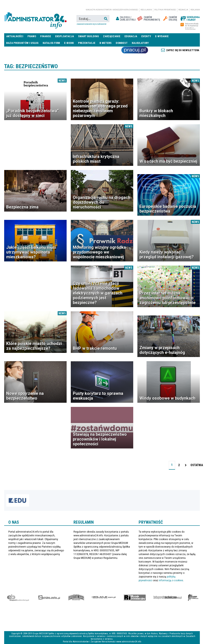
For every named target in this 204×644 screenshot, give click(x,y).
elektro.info (49, 597)
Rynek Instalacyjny (135, 597)
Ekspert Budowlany (18, 597)
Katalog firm (51, 43)
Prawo (32, 36)
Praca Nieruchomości (135, 50)
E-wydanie (162, 36)
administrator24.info (35, 19)
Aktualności (15, 36)
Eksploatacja (65, 36)
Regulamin (146, 10)
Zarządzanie (112, 36)
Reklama (195, 10)
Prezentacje (87, 43)
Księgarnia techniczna (168, 597)
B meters (106, 43)
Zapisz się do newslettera (183, 50)
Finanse (46, 36)
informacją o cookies (171, 580)
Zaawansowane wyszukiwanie (91, 24)
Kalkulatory (140, 43)
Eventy (146, 36)
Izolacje (104, 597)
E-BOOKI (69, 43)
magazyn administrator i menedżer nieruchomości (112, 10)
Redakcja (183, 10)
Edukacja (131, 36)
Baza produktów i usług (22, 43)
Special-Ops (76, 597)
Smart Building (88, 36)
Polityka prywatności (165, 10)
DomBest (122, 43)
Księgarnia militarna (193, 597)
